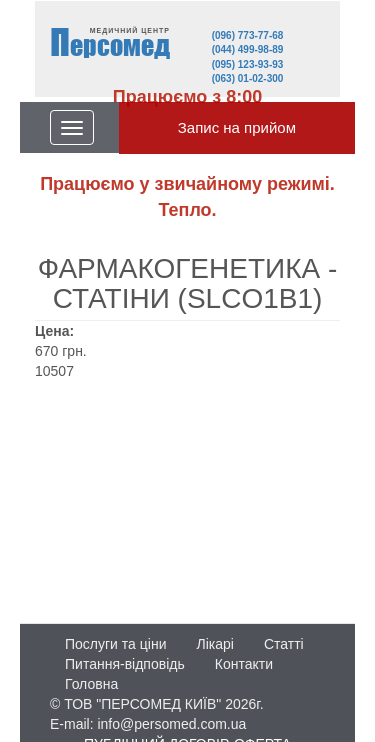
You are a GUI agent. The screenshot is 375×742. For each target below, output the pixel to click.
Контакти (244, 664)
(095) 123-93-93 (248, 64)
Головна (91, 684)
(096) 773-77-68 (248, 35)
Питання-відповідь (125, 664)
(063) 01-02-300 (248, 78)
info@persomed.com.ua (171, 724)
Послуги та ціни (115, 644)
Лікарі (214, 644)
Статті (284, 644)
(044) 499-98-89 (248, 49)
